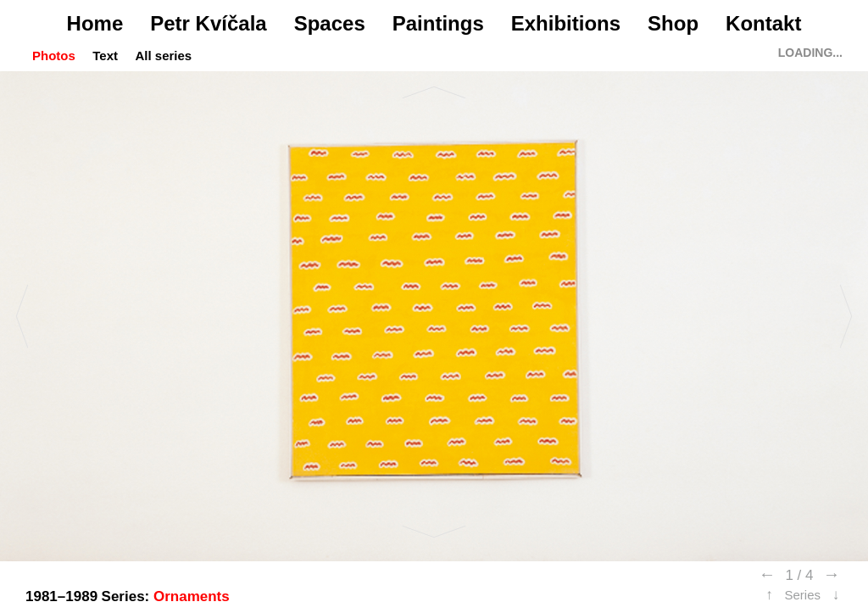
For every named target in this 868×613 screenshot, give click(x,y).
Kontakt (763, 23)
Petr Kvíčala (208, 23)
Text (105, 56)
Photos (54, 56)
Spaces (330, 23)
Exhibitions (566, 23)
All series (163, 56)
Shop (673, 23)
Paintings (438, 23)
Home (95, 23)
